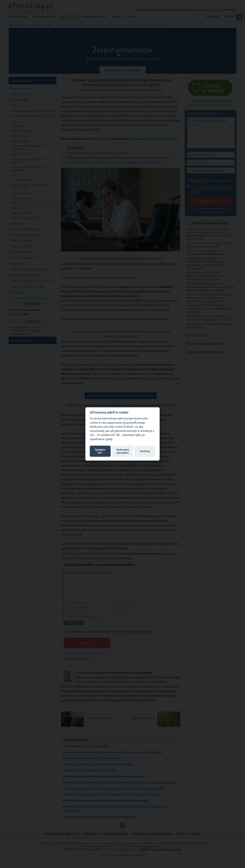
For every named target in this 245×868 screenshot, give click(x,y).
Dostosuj (145, 451)
